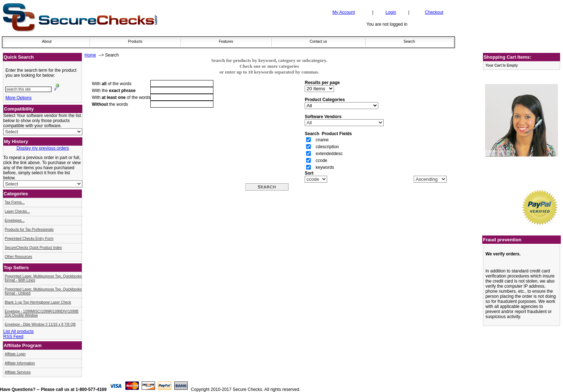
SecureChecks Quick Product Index (33, 248)
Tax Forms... (15, 202)
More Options (18, 98)
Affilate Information (20, 363)
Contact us (318, 41)
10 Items (319, 89)
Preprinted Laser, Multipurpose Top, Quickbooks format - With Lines (43, 278)
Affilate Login (15, 354)
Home (90, 55)
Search (409, 41)
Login (391, 12)
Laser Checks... (17, 211)
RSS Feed (13, 337)
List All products (18, 331)
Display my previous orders (43, 148)
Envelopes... (15, 220)
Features (226, 41)
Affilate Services (18, 372)
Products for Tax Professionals (29, 230)
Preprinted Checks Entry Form (29, 239)
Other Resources (18, 257)
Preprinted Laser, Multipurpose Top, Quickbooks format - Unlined (43, 291)
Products (135, 41)
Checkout (434, 12)
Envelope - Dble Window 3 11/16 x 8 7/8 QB (40, 324)
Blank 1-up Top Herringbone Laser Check (38, 302)
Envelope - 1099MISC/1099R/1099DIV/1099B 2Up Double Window (41, 313)
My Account (343, 12)
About (47, 41)
